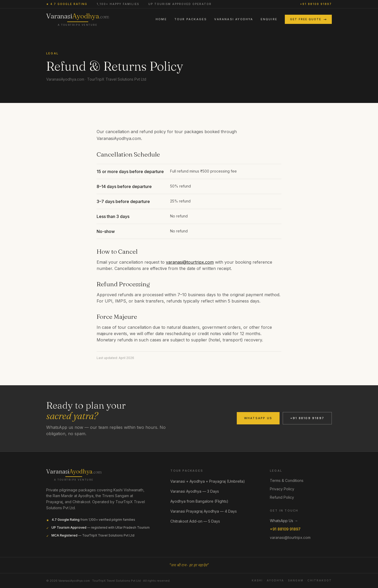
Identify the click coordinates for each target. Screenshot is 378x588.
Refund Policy (282, 497)
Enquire (269, 19)
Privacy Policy (282, 489)
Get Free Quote (308, 19)
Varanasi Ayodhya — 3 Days (197, 491)
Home (161, 19)
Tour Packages (191, 19)
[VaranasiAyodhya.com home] (78, 19)
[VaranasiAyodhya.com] (74, 475)
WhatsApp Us (258, 418)
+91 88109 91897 (316, 4)
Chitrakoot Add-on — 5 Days (198, 521)
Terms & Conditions (287, 480)
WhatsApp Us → (284, 521)
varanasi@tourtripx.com (190, 262)
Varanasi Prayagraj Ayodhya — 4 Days (206, 511)
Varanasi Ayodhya (234, 19)
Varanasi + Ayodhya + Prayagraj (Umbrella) (210, 481)
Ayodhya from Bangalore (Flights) (202, 501)
